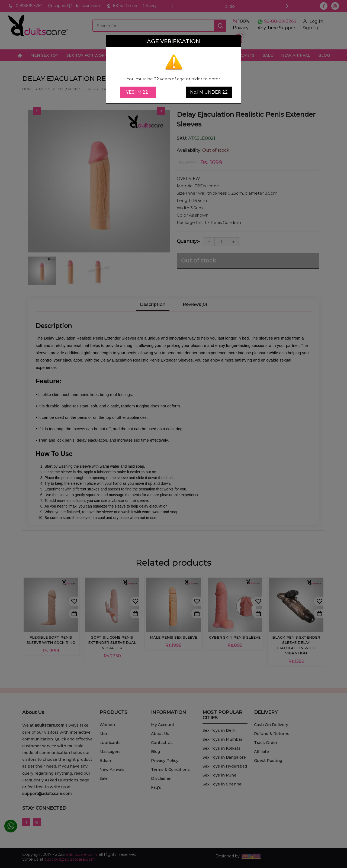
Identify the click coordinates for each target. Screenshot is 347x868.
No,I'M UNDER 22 (209, 92)
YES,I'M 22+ (138, 92)
